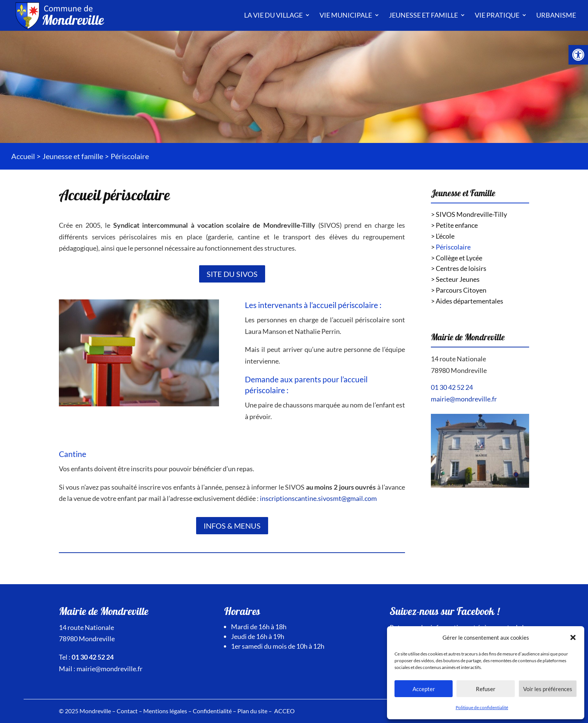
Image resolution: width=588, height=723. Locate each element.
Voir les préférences (548, 689)
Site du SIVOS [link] (232, 274)
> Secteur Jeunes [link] (455, 279)
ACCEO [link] (284, 711)
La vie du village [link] (273, 15)
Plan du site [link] (252, 711)
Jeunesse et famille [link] (423, 15)
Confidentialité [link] (212, 711)
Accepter (424, 689)
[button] (573, 637)
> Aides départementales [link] (467, 301)
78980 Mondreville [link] (459, 370)
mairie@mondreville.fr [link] (464, 399)
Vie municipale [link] (346, 15)
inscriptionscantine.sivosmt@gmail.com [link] (318, 498)
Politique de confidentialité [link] (482, 707)
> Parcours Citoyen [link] (459, 290)
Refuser (486, 689)
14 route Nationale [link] (458, 359)
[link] (578, 55)
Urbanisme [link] (556, 15)
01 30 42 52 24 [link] (452, 387)
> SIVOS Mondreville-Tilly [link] (469, 214)
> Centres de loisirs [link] (459, 268)
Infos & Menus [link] (232, 526)
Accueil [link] (23, 156)
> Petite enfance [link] (454, 225)
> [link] (451, 247)
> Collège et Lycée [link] (457, 258)
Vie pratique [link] (497, 15)
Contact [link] (127, 711)
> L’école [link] (443, 236)
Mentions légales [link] (165, 711)
